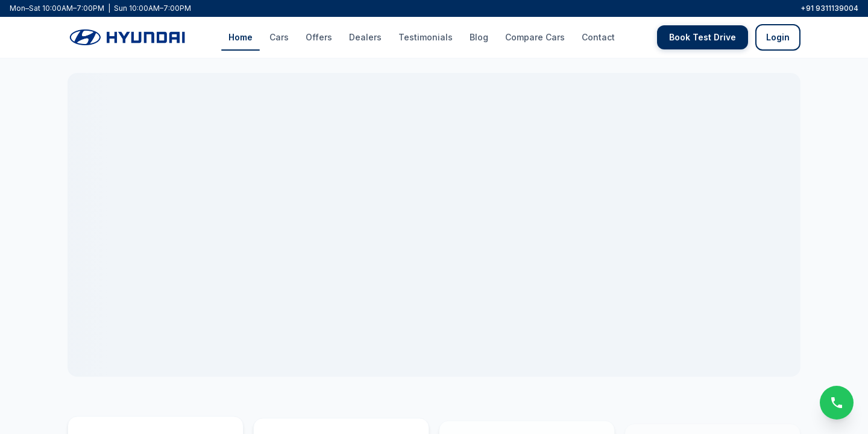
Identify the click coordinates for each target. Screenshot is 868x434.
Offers (319, 36)
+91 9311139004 (829, 8)
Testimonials (426, 36)
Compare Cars (535, 36)
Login (778, 36)
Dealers (365, 36)
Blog (479, 36)
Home (241, 36)
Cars (279, 36)
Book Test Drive (703, 36)
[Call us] (837, 403)
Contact (598, 36)
